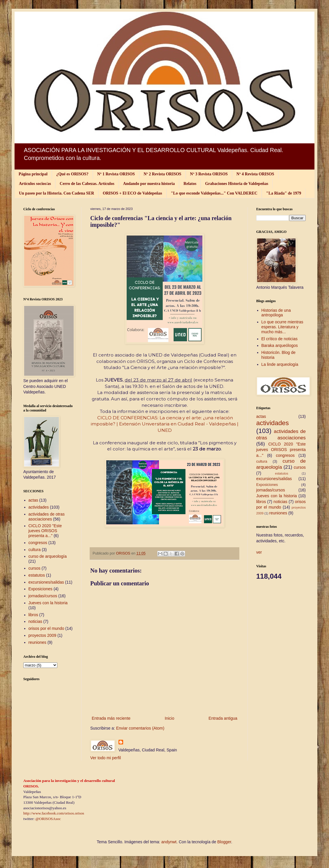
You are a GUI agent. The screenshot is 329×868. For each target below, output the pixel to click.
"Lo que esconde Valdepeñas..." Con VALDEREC (214, 193)
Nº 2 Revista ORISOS (162, 174)
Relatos (190, 184)
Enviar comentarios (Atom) (140, 728)
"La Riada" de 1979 (284, 193)
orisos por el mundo (46, 628)
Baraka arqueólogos (280, 345)
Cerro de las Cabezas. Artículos (87, 184)
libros (33, 615)
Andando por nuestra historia (149, 184)
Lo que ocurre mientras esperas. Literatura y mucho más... (282, 327)
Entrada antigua (223, 718)
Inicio (170, 718)
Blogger (224, 842)
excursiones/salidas (46, 582)
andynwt (169, 842)
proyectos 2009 (43, 635)
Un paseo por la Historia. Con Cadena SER (56, 193)
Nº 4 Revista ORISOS (255, 174)
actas (33, 500)
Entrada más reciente (111, 718)
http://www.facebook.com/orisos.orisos (54, 813)
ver (259, 552)
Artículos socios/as (35, 184)
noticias (35, 621)
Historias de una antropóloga (276, 313)
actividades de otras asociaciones (47, 517)
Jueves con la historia (48, 603)
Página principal (33, 174)
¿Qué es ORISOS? (72, 174)
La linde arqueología (280, 364)
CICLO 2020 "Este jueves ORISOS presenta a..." (45, 531)
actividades (39, 507)
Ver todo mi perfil (106, 758)
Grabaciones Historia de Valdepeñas (237, 184)
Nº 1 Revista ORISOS (116, 174)
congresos (38, 543)
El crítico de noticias (280, 339)
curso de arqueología (48, 556)
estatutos (37, 575)
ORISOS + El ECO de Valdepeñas (132, 193)
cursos (35, 568)
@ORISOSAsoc (48, 819)
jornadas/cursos (43, 596)
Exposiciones (41, 589)
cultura (35, 550)
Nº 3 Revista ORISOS (209, 174)
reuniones (38, 642)
